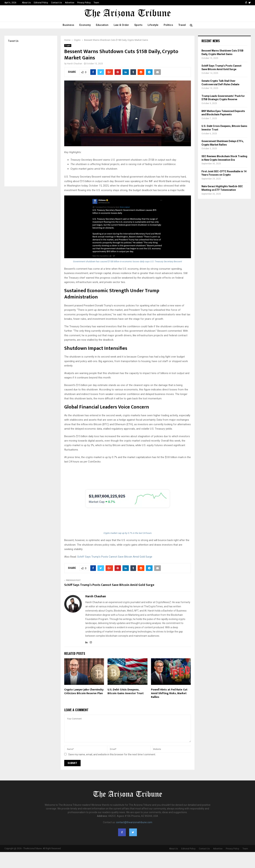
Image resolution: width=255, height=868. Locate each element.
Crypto (68, 45)
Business (68, 25)
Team (96, 3)
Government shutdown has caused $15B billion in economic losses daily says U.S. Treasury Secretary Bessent (127, 261)
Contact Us (56, 3)
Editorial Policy (41, 3)
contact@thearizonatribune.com (134, 822)
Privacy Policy (84, 3)
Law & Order (121, 25)
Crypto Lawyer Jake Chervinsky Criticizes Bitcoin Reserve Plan (84, 692)
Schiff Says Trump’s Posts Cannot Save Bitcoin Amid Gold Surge (115, 557)
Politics (168, 25)
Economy (85, 25)
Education (102, 25)
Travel (182, 25)
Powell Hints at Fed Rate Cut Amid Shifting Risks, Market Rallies (169, 693)
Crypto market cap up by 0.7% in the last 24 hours (128, 533)
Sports (138, 25)
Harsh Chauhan (75, 64)
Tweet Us (13, 41)
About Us (26, 3)
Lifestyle (153, 25)
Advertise (70, 3)
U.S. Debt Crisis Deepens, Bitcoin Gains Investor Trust (126, 692)
